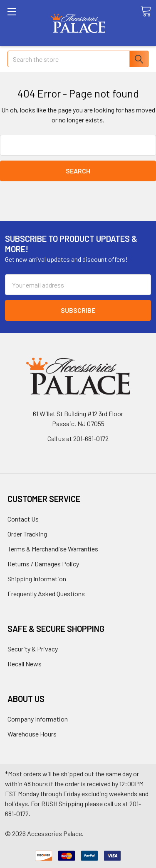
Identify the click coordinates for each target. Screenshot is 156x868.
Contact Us (23, 519)
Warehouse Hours (32, 734)
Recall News (25, 664)
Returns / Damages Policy (43, 564)
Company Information (38, 719)
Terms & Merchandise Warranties (53, 549)
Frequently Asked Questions (46, 594)
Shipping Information (37, 579)
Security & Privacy (33, 649)
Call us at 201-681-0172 (78, 438)
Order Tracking (27, 534)
